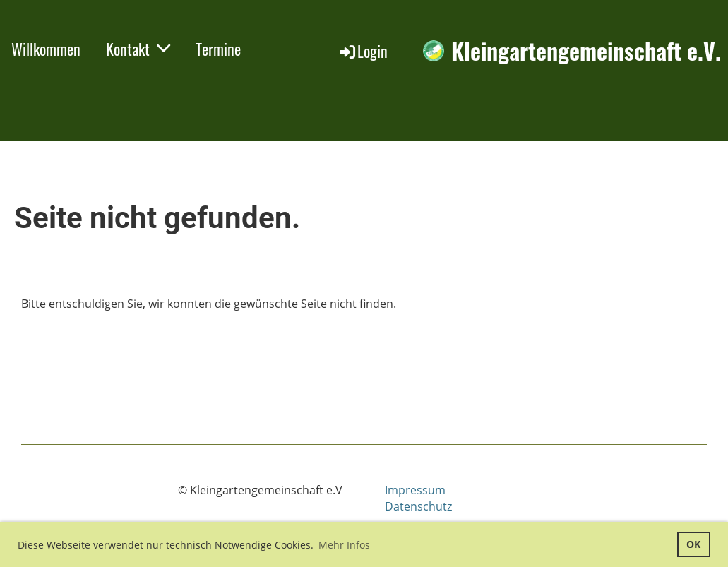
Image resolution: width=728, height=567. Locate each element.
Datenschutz (418, 506)
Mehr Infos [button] (344, 545)
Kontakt (138, 49)
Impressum (415, 490)
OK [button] (693, 544)
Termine (218, 49)
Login (363, 51)
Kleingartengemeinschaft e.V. (586, 51)
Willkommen (46, 49)
